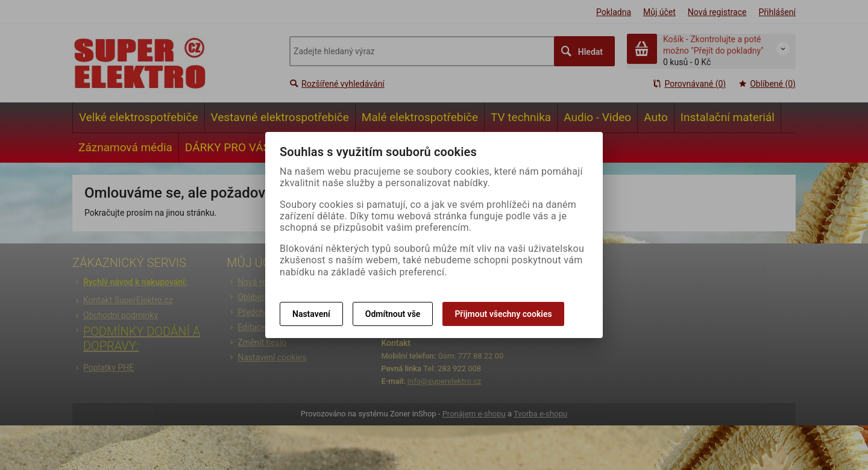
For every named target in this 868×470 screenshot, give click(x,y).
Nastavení (311, 314)
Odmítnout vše (393, 314)
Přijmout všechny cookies (503, 314)
